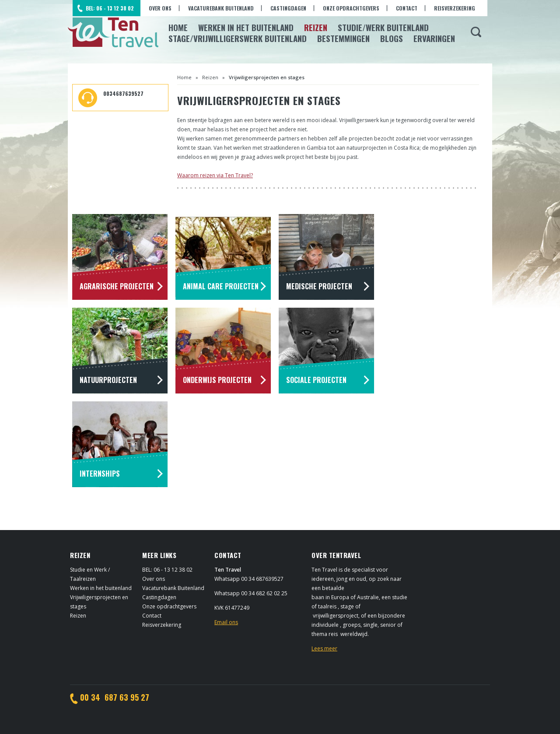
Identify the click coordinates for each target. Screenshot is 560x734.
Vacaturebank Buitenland (221, 8)
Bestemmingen (343, 38)
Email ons (226, 622)
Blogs (392, 38)
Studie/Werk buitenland (383, 27)
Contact (407, 8)
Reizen (316, 27)
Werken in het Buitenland (246, 27)
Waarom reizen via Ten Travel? (215, 175)
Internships (100, 474)
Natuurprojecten (108, 380)
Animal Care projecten (221, 286)
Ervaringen (434, 38)
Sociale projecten (316, 380)
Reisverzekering (455, 8)
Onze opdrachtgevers (351, 8)
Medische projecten (319, 286)
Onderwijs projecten (217, 380)
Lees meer (324, 648)
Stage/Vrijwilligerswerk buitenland (238, 38)
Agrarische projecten (117, 286)
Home (178, 27)
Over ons (160, 8)
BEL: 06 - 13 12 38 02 (110, 8)
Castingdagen (288, 8)
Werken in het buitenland (101, 588)
